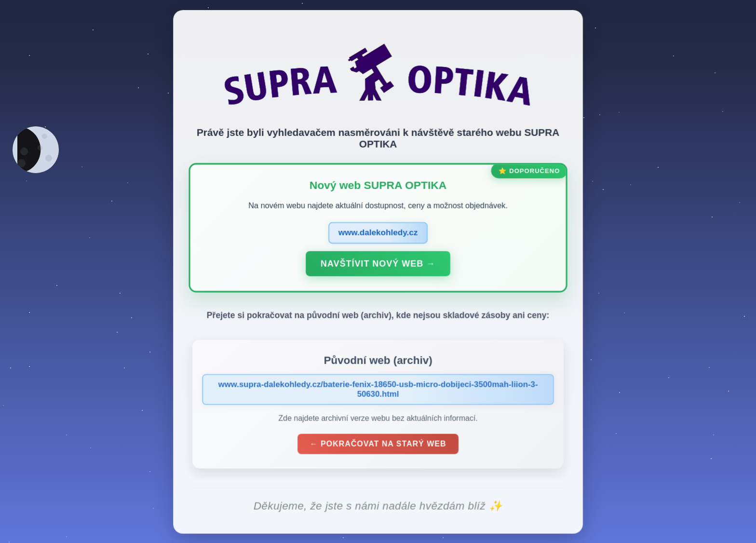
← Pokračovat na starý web (378, 446)
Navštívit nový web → (378, 265)
